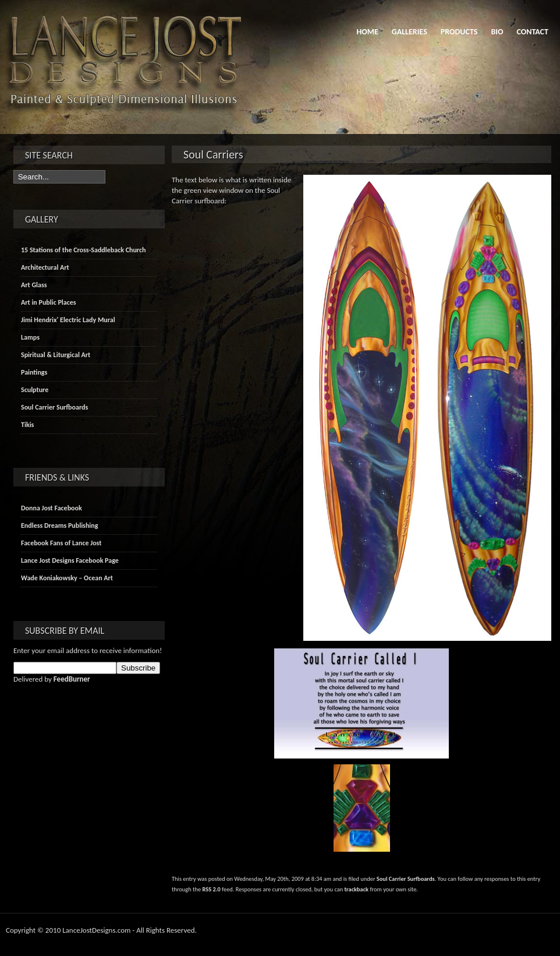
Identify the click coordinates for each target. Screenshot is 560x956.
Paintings (34, 372)
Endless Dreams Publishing (59, 525)
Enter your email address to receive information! (88, 650)
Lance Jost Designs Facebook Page (70, 560)
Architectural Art (45, 267)
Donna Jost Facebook (52, 508)
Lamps (30, 337)
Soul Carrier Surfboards (406, 879)
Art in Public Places (49, 302)
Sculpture (35, 390)
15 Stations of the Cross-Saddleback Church (83, 250)
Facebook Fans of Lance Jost (61, 543)
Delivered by (52, 679)
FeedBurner (72, 679)
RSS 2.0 (212, 889)
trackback (357, 889)
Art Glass (34, 285)
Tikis (27, 425)
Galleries (410, 32)
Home (367, 32)
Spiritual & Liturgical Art (56, 355)
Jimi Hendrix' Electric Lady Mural (68, 320)
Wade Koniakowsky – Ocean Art (67, 578)
